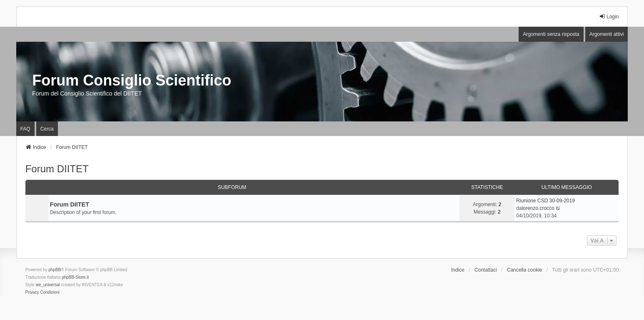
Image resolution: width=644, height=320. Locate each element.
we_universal (48, 285)
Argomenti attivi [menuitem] (607, 34)
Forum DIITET (57, 169)
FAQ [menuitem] (25, 129)
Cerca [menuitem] (47, 129)
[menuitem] (32, 292)
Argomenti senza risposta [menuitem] (551, 34)
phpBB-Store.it (75, 277)
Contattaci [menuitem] (486, 270)
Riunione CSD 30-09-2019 (545, 201)
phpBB (55, 270)
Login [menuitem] (609, 16)
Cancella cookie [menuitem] (525, 270)
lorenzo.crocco (538, 208)
